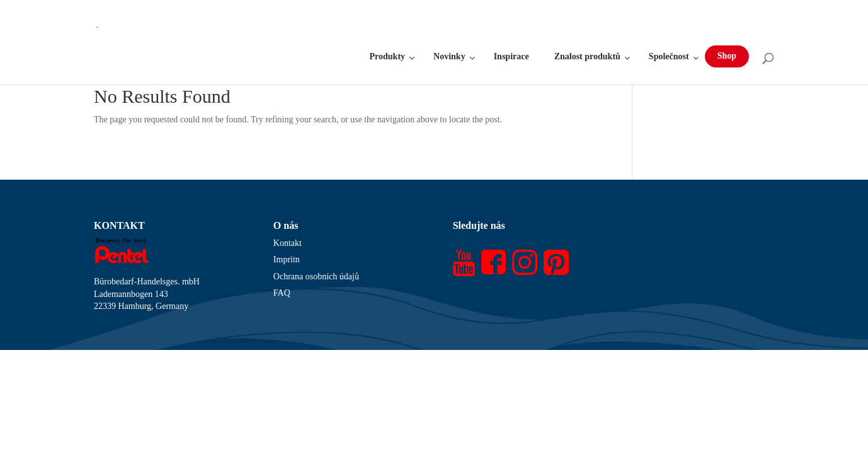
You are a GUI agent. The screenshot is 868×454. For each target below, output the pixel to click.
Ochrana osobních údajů (316, 276)
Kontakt (288, 243)
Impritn (287, 259)
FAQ (282, 293)
